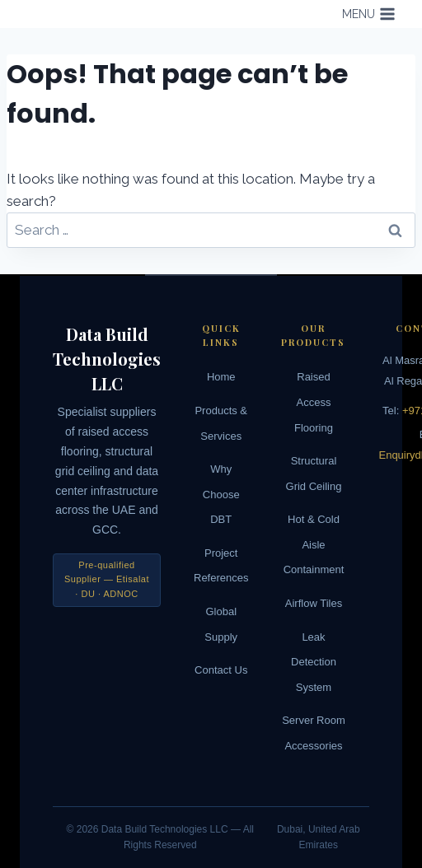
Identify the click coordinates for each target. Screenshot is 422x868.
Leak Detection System (314, 662)
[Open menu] (368, 14)
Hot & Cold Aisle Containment (314, 544)
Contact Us (221, 670)
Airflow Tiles (314, 603)
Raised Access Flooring (314, 402)
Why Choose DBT (221, 494)
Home (221, 377)
